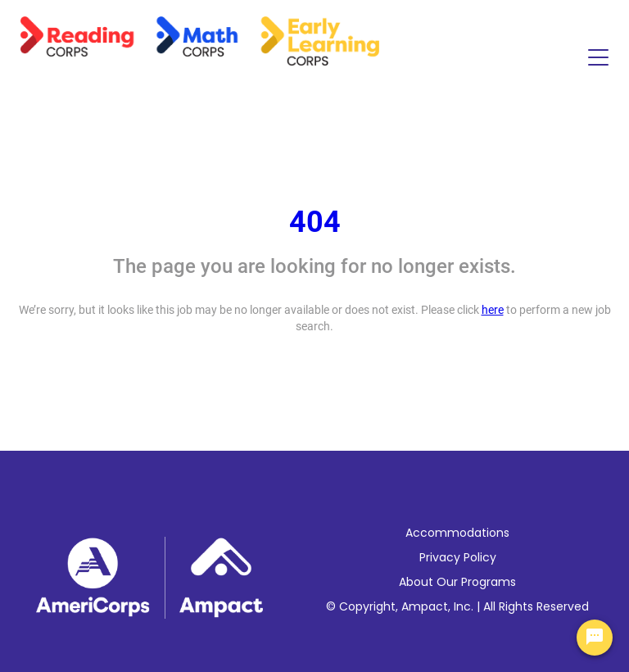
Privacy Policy (458, 557)
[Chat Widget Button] (595, 638)
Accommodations (457, 533)
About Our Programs (457, 582)
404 (315, 222)
